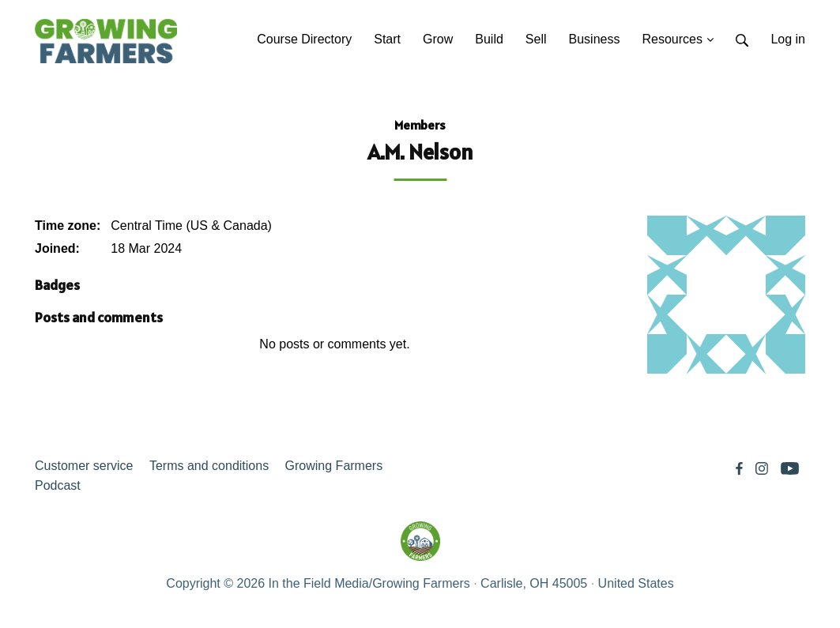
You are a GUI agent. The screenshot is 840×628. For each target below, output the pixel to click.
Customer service (84, 466)
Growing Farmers (334, 466)
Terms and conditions (209, 466)
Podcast (58, 485)
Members (420, 125)
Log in (788, 39)
